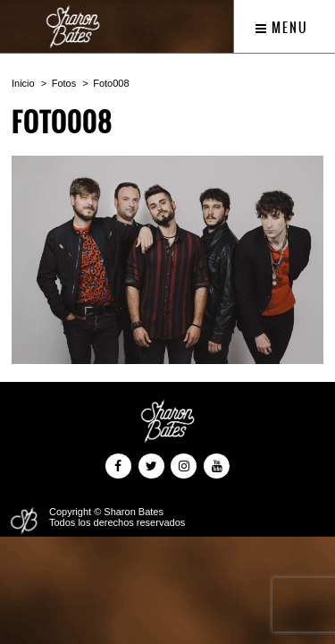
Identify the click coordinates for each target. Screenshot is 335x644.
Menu (282, 28)
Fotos (64, 83)
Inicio (23, 83)
